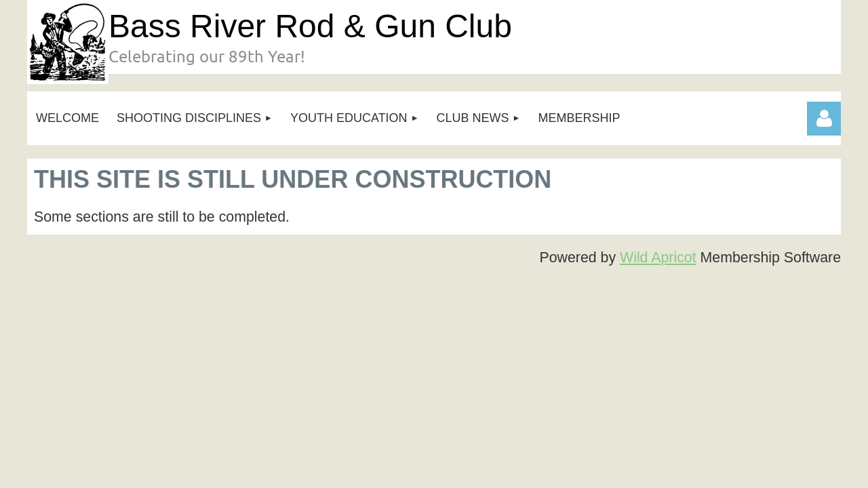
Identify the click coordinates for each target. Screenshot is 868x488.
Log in (824, 119)
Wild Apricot (658, 258)
